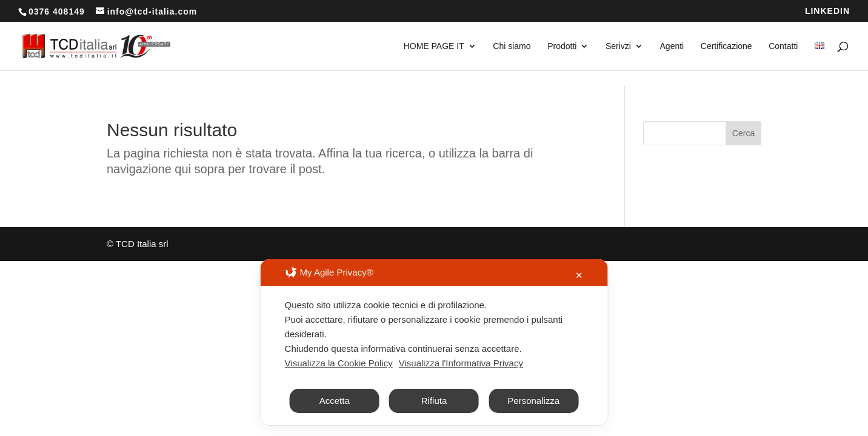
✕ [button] (579, 298)
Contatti (783, 46)
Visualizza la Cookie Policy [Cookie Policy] (339, 386)
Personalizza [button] (533, 424)
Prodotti (562, 46)
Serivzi (618, 46)
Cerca (743, 133)
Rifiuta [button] (434, 424)
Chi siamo (512, 46)
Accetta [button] (335, 424)
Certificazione (726, 46)
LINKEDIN (827, 11)
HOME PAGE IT (434, 46)
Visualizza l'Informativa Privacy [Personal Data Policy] (461, 386)
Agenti (672, 46)
